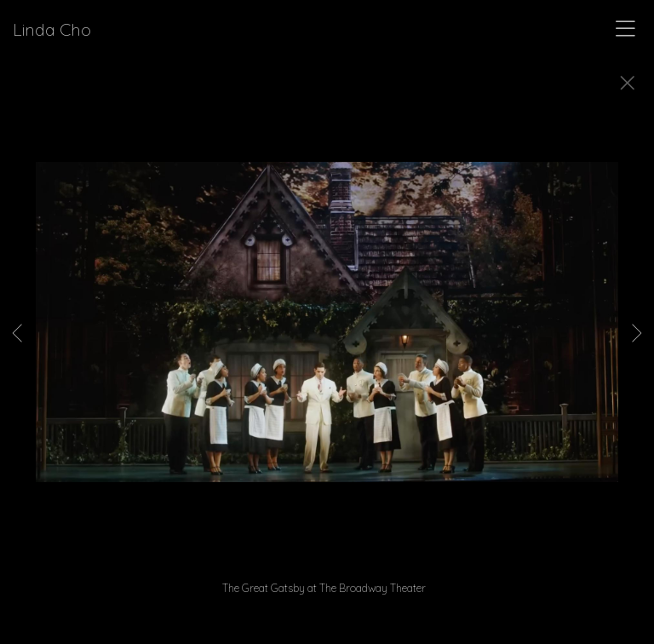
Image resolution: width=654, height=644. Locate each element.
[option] (327, 343)
